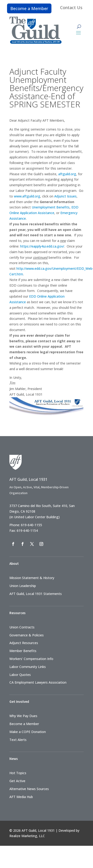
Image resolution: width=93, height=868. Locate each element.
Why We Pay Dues (23, 716)
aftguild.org (67, 174)
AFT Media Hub (21, 797)
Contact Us (71, 7)
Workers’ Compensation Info (31, 659)
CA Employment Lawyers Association (38, 682)
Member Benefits (23, 651)
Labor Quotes (20, 675)
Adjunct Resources (24, 643)
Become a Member (29, 8)
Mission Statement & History (32, 578)
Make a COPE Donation (28, 732)
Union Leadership (23, 586)
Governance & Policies (27, 635)
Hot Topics (18, 773)
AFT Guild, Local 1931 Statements (36, 594)
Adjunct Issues (65, 196)
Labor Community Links (28, 667)
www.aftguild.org (27, 196)
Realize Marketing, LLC (27, 836)
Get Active (17, 781)
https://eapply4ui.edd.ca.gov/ (42, 246)
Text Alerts (18, 740)
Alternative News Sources (29, 789)
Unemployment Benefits (51, 207)
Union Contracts (22, 627)
